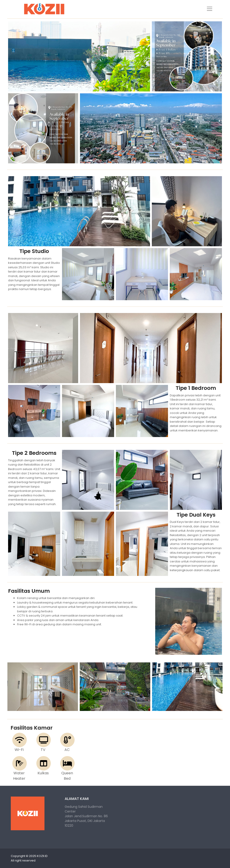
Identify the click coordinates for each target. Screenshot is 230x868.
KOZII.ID (42, 856)
